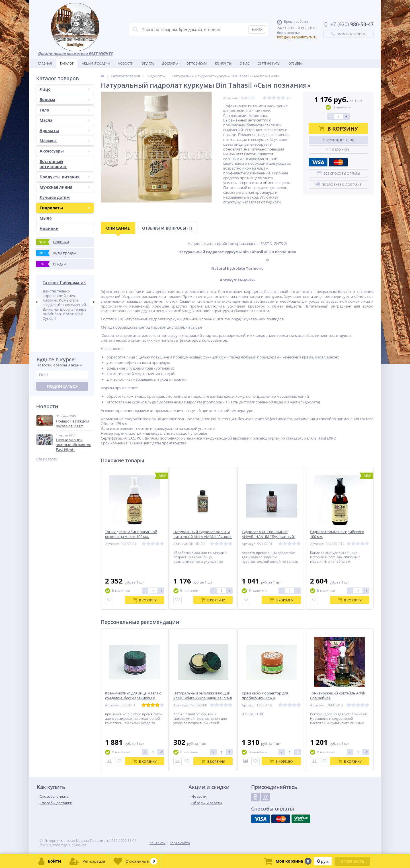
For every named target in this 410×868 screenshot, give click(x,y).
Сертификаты (269, 63)
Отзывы (295, 63)
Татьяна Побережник (64, 282)
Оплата (148, 63)
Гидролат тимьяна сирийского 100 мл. (337, 534)
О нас (245, 63)
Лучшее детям (55, 197)
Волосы (65, 99)
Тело (65, 110)
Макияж (65, 141)
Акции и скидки (96, 63)
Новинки (49, 228)
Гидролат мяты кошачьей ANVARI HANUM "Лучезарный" (268, 534)
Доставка (170, 63)
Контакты (223, 63)
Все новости (47, 459)
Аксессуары (65, 151)
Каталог (67, 63)
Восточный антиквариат (53, 164)
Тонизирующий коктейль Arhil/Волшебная (338, 696)
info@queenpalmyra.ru (297, 37)
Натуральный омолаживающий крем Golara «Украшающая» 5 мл (203, 696)
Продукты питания (65, 177)
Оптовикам (197, 63)
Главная (45, 63)
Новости (126, 63)
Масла (65, 120)
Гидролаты (65, 208)
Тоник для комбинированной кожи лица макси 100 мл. (131, 534)
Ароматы (65, 130)
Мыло (46, 218)
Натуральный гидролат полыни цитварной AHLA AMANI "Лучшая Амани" (203, 537)
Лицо (65, 89)
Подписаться (62, 386)
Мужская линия (65, 187)
